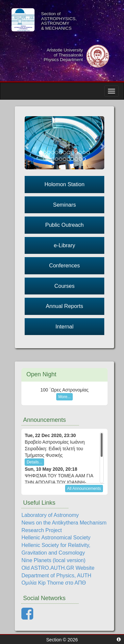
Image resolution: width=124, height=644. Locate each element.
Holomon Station (64, 184)
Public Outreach (64, 225)
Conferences (64, 265)
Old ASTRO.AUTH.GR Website (58, 568)
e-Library (65, 245)
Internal (65, 326)
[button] (26, 143)
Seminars (64, 205)
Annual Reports (64, 306)
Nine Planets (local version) (53, 560)
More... (64, 397)
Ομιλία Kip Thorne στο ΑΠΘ (54, 583)
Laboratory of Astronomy (50, 515)
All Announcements (84, 489)
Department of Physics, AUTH (56, 576)
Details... (34, 462)
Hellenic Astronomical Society (56, 538)
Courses (64, 286)
